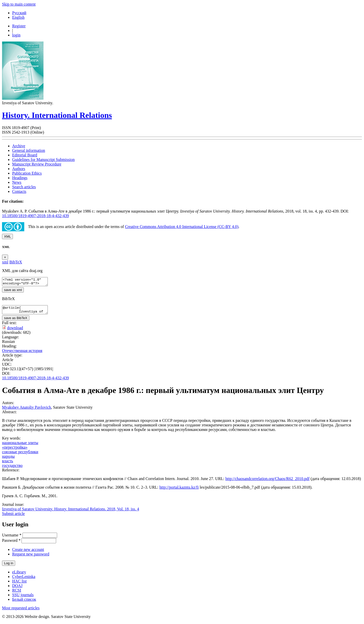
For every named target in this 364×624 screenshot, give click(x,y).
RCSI (17, 593)
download (15, 331)
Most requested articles (21, 611)
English (18, 17)
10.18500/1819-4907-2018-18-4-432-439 (35, 216)
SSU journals (23, 598)
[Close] (5, 257)
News (17, 182)
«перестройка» (15, 450)
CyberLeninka (24, 580)
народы (8, 459)
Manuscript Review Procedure (37, 164)
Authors (19, 169)
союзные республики (20, 455)
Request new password (31, 557)
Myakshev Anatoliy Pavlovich (27, 410)
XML (7, 236)
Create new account (28, 553)
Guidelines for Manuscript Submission (43, 160)
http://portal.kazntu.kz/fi (179, 490)
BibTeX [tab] (16, 262)
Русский (19, 13)
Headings (20, 178)
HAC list (19, 584)
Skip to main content (19, 4)
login (16, 35)
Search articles (24, 187)
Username (12, 538)
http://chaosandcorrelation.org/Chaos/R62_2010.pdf (268, 482)
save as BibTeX (16, 321)
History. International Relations (57, 115)
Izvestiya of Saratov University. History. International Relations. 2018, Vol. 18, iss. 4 (71, 512)
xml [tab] (5, 262)
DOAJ (17, 589)
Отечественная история (22, 354)
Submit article (13, 517)
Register (19, 26)
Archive (19, 146)
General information (29, 150)
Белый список (24, 602)
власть (8, 464)
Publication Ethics (27, 173)
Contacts (19, 191)
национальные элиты (20, 446)
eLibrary (19, 575)
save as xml (13, 291)
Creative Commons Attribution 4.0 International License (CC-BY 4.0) (182, 227)
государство (12, 469)
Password (11, 543)
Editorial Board (25, 155)
